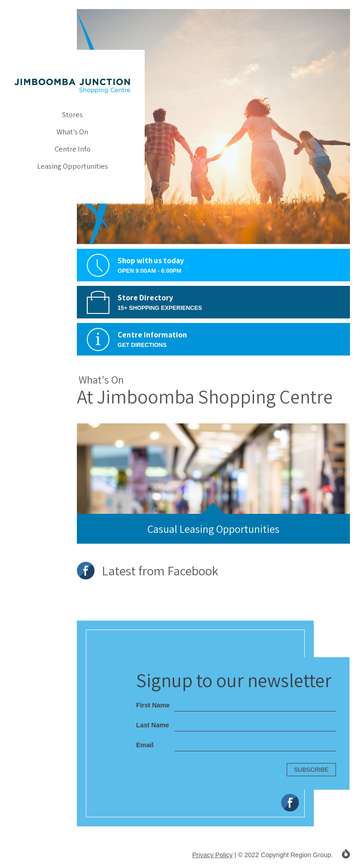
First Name (153, 705)
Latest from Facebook (148, 571)
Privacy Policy (213, 855)
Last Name (153, 725)
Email (145, 745)
